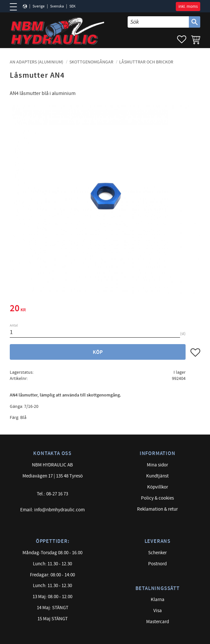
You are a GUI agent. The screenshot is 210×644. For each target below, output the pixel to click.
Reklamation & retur (157, 509)
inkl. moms (188, 7)
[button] (15, 7)
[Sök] (195, 22)
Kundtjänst (157, 476)
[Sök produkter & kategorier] (158, 22)
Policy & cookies (157, 498)
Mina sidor (157, 465)
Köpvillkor (158, 487)
